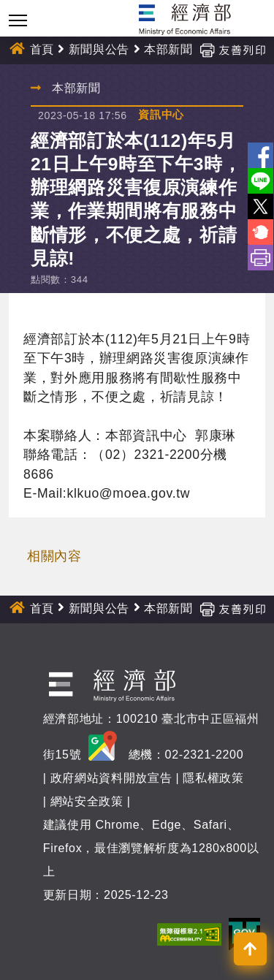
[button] (250, 949)
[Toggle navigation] (18, 20)
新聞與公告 (99, 49)
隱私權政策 (213, 778)
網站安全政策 (87, 801)
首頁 (42, 49)
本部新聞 (168, 49)
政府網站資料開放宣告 (111, 778)
